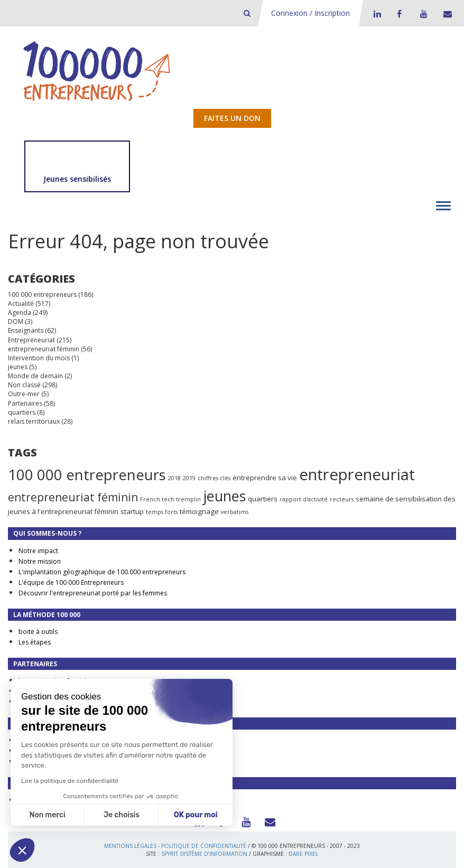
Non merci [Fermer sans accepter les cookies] (47, 815)
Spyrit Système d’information (204, 854)
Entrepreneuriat (31, 340)
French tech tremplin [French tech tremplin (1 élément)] (170, 499)
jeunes (18, 367)
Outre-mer (24, 394)
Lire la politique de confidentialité (70, 781)
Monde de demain (35, 376)
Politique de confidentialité (204, 846)
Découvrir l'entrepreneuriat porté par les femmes (93, 593)
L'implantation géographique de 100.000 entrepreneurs (102, 572)
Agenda (20, 312)
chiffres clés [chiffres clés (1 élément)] (214, 478)
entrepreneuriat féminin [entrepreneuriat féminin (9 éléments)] (73, 497)
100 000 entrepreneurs (42, 295)
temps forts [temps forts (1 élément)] (162, 512)
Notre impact (38, 551)
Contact (446, 14)
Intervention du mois (39, 358)
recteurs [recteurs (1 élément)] (342, 499)
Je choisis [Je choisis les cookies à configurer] (122, 815)
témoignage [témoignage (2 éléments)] (199, 511)
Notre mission (40, 561)
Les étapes (35, 642)
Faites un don (232, 118)
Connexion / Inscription (310, 13)
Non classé (24, 385)
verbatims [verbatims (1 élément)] (235, 512)
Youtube (422, 14)
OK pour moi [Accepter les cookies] (196, 815)
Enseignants (26, 330)
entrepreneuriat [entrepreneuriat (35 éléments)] (357, 474)
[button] (22, 850)
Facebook (399, 14)
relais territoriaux (34, 421)
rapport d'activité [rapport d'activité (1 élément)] (304, 499)
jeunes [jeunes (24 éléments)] (224, 496)
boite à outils (38, 632)
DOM (16, 321)
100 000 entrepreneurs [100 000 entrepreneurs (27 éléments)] (87, 474)
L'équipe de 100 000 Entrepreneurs (71, 582)
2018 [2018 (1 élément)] (174, 478)
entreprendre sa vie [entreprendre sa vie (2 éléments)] (265, 478)
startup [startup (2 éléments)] (132, 511)
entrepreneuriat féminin (44, 349)
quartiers (22, 412)
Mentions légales (130, 846)
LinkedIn (376, 14)
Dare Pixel (303, 854)
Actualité (21, 304)
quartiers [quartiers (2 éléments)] (263, 499)
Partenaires (25, 403)
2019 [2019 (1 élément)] (189, 478)
